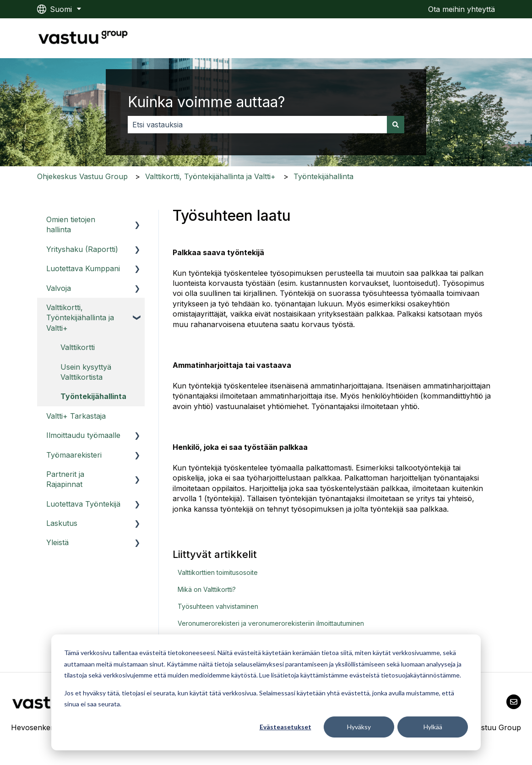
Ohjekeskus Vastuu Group (82, 176)
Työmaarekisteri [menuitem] (74, 455)
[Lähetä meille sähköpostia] (514, 702)
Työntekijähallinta (323, 176)
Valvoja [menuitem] (59, 288)
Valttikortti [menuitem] (78, 347)
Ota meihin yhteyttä (461, 9)
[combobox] (257, 125)
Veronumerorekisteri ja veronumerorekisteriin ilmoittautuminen (271, 623)
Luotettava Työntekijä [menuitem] (83, 504)
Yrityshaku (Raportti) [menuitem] (82, 249)
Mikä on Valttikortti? (207, 589)
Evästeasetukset (285, 727)
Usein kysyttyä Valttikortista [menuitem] (86, 372)
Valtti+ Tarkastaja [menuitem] (76, 416)
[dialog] (266, 692)
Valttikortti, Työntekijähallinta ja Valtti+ (210, 176)
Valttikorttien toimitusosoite (218, 572)
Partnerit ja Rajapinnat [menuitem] (65, 479)
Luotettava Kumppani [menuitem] (83, 268)
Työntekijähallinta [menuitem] (93, 396)
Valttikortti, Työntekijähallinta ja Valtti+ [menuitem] (80, 318)
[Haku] (396, 125)
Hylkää (433, 727)
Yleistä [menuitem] (57, 542)
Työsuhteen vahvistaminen (218, 606)
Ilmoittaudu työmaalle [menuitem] (83, 435)
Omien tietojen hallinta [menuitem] (71, 224)
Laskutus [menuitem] (62, 523)
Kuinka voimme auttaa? (206, 102)
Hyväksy (359, 727)
